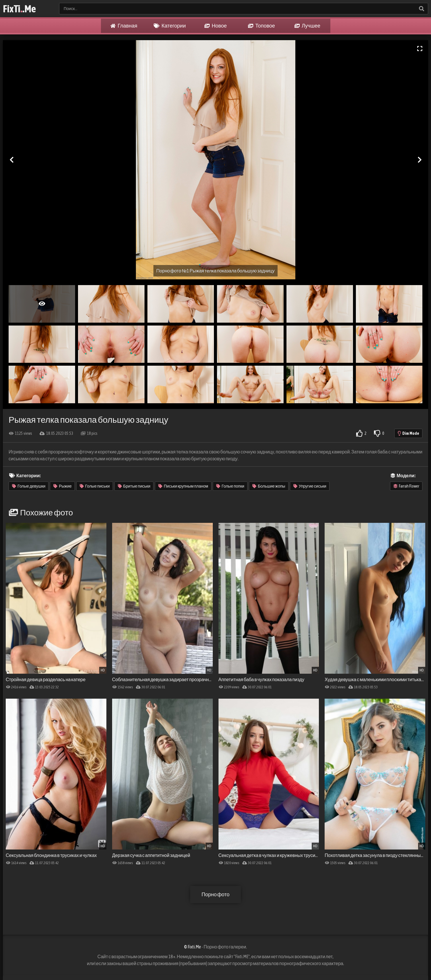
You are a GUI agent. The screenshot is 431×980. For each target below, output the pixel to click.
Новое (216, 26)
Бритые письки (134, 486)
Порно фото (216, 894)
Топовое (262, 26)
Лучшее (307, 26)
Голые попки (230, 486)
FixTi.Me (19, 9)
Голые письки (95, 486)
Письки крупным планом (183, 486)
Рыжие (62, 486)
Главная (124, 26)
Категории (170, 26)
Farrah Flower (406, 486)
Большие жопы (269, 486)
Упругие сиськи (310, 486)
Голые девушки (29, 486)
